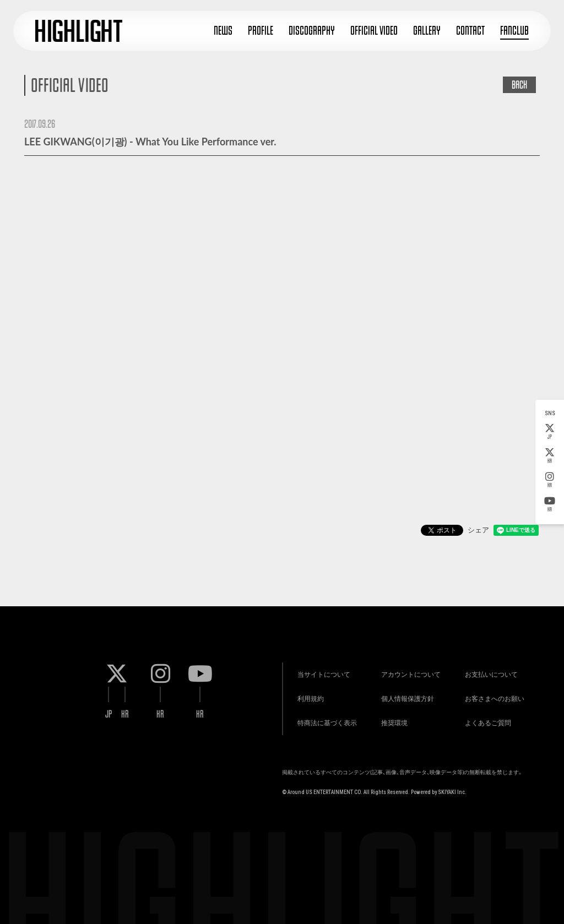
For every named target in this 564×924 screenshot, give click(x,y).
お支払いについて (485, 664)
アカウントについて (404, 664)
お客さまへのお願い (488, 691)
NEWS (223, 31)
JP (550, 432)
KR (550, 456)
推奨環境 (388, 719)
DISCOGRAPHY (312, 31)
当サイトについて (317, 664)
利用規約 (304, 691)
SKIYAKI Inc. (452, 790)
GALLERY (427, 31)
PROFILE (261, 31)
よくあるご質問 (481, 719)
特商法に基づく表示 (321, 719)
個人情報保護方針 (401, 691)
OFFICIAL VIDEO (374, 31)
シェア (478, 530)
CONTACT (470, 31)
